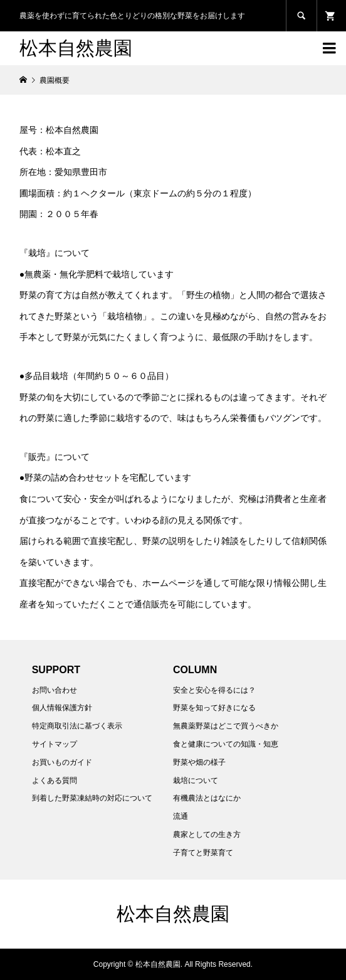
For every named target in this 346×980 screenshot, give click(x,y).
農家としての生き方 (207, 834)
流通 (181, 816)
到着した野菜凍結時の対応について (92, 798)
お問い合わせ (55, 690)
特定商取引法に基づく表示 (77, 726)
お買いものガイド (62, 762)
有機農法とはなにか (207, 798)
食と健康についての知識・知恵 (226, 744)
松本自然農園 (76, 48)
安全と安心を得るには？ (214, 690)
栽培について (196, 780)
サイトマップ (55, 744)
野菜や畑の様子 (199, 762)
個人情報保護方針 (62, 708)
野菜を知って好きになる (214, 708)
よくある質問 (55, 780)
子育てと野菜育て (203, 853)
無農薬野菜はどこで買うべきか (226, 726)
